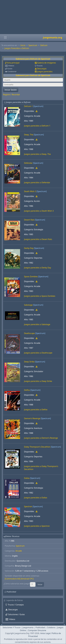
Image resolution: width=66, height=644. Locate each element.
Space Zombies (31, 277)
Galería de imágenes (47, 63)
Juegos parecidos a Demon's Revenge (41, 438)
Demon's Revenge (32, 418)
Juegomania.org (53, 37)
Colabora (51, 627)
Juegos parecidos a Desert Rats (38, 239)
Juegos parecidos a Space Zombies (40, 296)
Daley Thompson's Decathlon (37, 447)
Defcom (44, 45)
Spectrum (33, 45)
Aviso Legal (45, 633)
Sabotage (28, 305)
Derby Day (29, 248)
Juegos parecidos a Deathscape (38, 353)
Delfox (27, 390)
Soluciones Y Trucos (12, 627)
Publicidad (40, 627)
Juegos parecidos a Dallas (36, 498)
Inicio (23, 45)
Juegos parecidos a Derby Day (38, 268)
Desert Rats (29, 220)
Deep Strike (29, 362)
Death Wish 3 (30, 191)
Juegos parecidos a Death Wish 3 (39, 211)
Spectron (28, 506)
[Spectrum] (38, 106)
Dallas (27, 478)
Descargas (42, 69)
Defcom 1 (28, 106)
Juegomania (28, 627)
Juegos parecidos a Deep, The (37, 154)
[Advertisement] (33, 17)
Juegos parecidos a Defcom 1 (37, 126)
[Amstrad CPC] (27, 579)
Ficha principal (13, 63)
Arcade (19, 551)
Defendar (28, 163)
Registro (7, 95)
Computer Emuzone (37, 630)
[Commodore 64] (12, 579)
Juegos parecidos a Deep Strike (38, 381)
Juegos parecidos (45, 72)
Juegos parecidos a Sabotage (37, 324)
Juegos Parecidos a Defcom (17, 48)
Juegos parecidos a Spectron (37, 526)
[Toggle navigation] (5, 38)
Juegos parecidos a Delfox (36, 410)
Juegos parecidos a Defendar (37, 182)
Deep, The (29, 135)
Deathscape (29, 333)
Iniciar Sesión (11, 90)
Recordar (16, 95)
